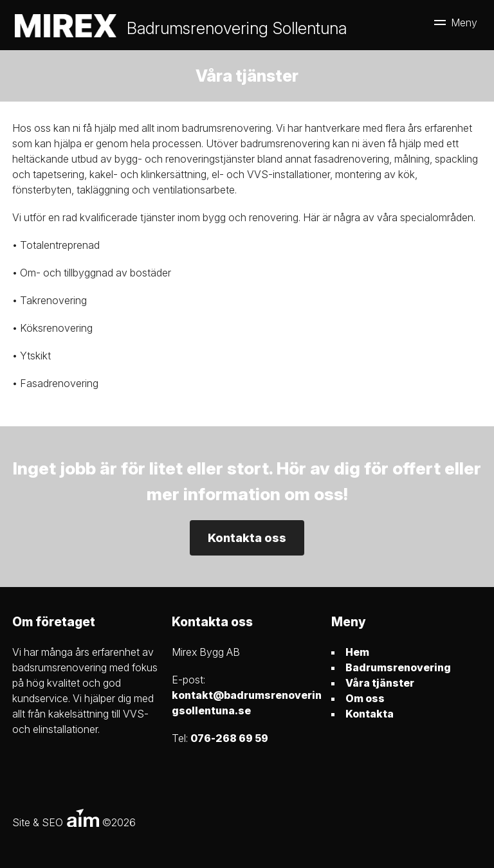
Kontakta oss (247, 538)
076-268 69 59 (229, 738)
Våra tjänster (380, 683)
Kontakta (370, 714)
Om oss (365, 698)
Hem (357, 652)
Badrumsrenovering (398, 667)
